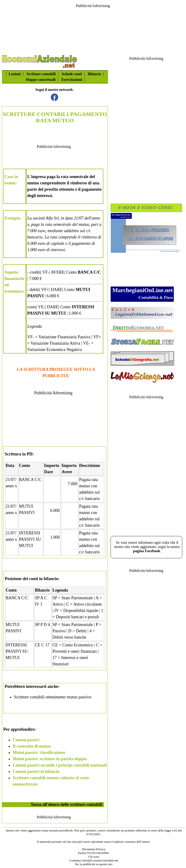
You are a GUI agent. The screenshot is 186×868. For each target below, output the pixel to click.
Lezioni (15, 74)
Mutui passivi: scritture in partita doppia (50, 759)
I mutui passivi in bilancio (36, 771)
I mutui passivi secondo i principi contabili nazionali (60, 765)
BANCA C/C (30, 480)
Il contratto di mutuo (32, 746)
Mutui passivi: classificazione (39, 753)
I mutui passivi (26, 740)
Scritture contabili (41, 74)
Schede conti (72, 74)
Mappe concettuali (41, 80)
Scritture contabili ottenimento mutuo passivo (53, 697)
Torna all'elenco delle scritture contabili (66, 805)
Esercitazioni (72, 80)
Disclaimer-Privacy (94, 849)
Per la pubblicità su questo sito (94, 864)
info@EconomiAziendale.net (101, 860)
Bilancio (94, 74)
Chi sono (94, 857)
